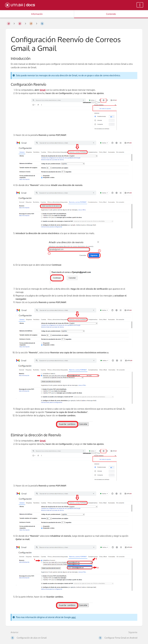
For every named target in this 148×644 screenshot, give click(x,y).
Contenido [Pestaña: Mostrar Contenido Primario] (111, 14)
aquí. (74, 617)
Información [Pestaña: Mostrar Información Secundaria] (37, 14)
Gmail (43, 90)
